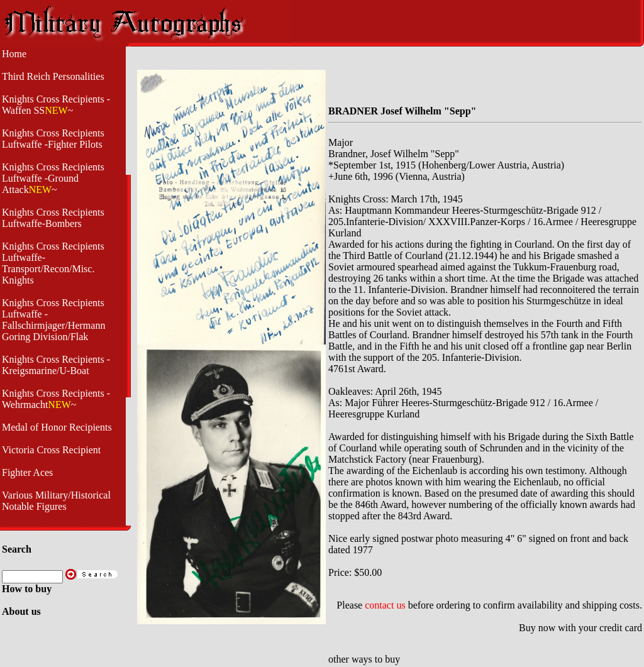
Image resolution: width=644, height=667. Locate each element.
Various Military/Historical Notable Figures (56, 501)
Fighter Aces (27, 472)
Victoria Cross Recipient (51, 450)
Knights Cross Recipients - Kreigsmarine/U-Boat (56, 365)
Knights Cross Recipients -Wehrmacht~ (56, 399)
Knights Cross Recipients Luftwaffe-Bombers (53, 218)
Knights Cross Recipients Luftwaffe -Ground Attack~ (53, 178)
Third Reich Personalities (53, 76)
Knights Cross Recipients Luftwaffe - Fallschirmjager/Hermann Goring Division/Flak (53, 320)
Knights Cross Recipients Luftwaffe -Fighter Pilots (53, 139)
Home (14, 54)
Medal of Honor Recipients (57, 427)
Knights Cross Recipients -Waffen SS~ (56, 105)
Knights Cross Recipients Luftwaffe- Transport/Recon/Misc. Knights (53, 263)
